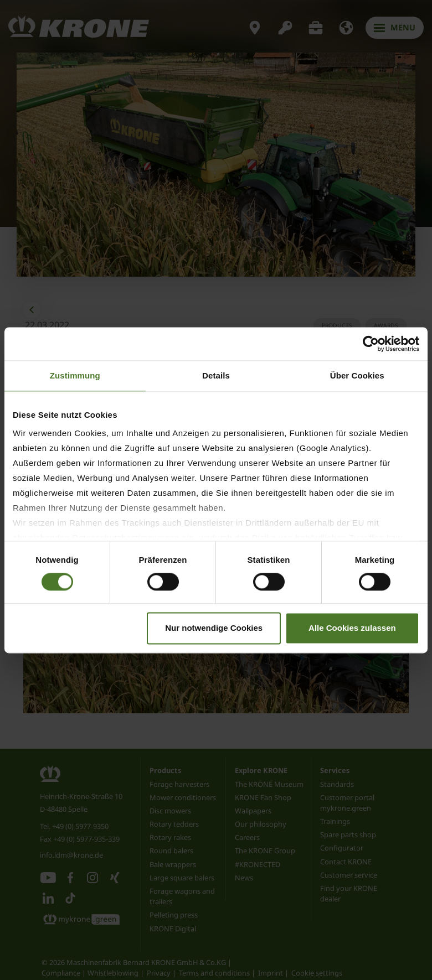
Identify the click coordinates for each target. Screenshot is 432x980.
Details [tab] (216, 375)
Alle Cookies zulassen (352, 628)
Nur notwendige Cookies (214, 628)
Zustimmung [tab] (75, 375)
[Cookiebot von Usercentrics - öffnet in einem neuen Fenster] (371, 344)
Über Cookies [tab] (357, 375)
